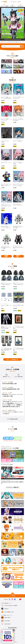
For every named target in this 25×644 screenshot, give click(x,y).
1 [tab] (5, 39)
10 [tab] (17, 39)
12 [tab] (19, 39)
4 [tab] (8, 39)
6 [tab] (12, 39)
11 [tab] (18, 39)
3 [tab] (7, 39)
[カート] (11, 2)
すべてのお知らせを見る (13, 419)
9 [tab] (16, 39)
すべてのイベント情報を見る (13, 487)
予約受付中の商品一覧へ (6, 256)
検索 (22, 46)
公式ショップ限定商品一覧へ (13, 359)
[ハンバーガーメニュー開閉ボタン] (23, 2)
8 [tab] (14, 39)
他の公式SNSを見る (12, 628)
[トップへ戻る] (13, 594)
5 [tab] (10, 39)
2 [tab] (6, 39)
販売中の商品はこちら (18, 256)
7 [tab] (13, 39)
